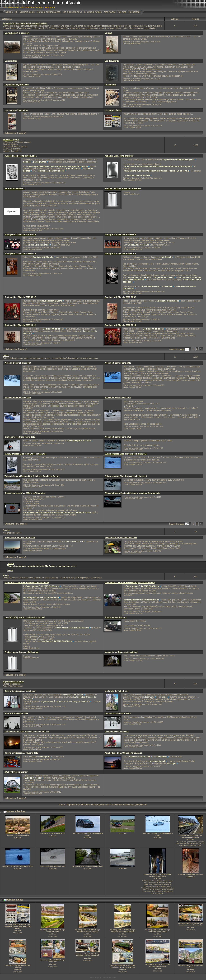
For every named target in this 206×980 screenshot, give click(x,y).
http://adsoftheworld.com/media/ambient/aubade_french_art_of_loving (156, 171)
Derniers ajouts (27, 12)
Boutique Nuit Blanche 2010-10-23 (120, 253)
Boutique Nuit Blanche (43, 257)
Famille (6, 530)
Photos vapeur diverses (116, 617)
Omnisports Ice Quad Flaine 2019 (20, 437)
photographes (40, 162)
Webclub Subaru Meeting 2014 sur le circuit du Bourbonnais (132, 493)
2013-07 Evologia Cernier (16, 772)
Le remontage (11, 61)
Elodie (10, 571)
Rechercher (134, 12)
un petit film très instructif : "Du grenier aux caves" (151, 277)
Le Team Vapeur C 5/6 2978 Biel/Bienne (41, 586)
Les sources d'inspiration (16, 110)
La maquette (110, 84)
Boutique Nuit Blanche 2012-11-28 (120, 234)
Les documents (112, 61)
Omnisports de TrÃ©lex (73, 695)
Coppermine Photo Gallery (107, 978)
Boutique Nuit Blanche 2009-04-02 (120, 297)
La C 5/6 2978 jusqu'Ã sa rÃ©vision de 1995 (25, 617)
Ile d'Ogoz (172, 763)
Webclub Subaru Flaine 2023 (18, 363)
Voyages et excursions (13, 681)
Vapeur (6, 575)
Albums (9, 12)
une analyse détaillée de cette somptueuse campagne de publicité (58, 166)
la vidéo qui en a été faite (139, 175)
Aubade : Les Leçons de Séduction (21, 156)
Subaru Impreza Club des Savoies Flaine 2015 (126, 476)
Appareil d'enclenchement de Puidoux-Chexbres (25, 23)
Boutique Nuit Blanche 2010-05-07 (20, 297)
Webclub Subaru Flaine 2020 (18, 398)
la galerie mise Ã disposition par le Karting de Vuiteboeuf (65, 701)
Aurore (11, 564)
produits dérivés (73, 169)
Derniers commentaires (49, 12)
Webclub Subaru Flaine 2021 (118, 363)
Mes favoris (110, 12)
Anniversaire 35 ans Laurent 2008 (20, 538)
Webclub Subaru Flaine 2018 (118, 437)
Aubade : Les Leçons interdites (119, 156)
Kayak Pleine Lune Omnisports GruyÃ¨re (123, 753)
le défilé (169, 286)
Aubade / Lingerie (11, 139)
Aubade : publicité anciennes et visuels (123, 188)
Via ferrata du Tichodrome (117, 691)
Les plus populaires (72, 12)
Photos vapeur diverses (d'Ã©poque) (21, 652)
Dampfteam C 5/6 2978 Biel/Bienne (56, 641)
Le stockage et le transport (17, 33)
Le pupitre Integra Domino (16, 84)
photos (165, 697)
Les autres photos (113, 110)
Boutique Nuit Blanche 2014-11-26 (20, 234)
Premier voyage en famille (117, 732)
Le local (108, 33)
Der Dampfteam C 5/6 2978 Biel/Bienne (41, 598)
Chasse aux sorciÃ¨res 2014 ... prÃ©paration (25, 493)
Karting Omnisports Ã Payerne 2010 (21, 753)
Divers (6, 356)
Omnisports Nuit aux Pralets (118, 713)
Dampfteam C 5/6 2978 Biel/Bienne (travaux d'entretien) (130, 583)
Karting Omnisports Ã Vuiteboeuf (20, 691)
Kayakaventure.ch (157, 761)
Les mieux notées (93, 12)
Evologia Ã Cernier (33, 778)
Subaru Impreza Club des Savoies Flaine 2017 (26, 454)
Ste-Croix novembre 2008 (16, 713)
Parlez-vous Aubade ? (15, 188)
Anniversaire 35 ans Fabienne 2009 (121, 538)
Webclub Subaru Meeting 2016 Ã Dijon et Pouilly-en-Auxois (32, 476)
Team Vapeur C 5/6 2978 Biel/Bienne (73, 628)
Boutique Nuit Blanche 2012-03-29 (20, 253)
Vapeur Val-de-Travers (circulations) (121, 652)
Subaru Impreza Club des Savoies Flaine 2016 (126, 454)
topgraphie (150, 697)
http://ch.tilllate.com (150, 286)
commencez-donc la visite (51, 171)
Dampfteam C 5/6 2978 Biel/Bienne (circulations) (27, 583)
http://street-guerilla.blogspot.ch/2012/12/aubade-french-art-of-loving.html (158, 166)
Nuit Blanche (167, 257)
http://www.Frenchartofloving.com (178, 160)
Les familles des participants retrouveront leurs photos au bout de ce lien (57, 513)
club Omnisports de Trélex (79, 441)
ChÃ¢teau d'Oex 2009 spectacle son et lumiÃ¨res (27, 732)
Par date (122, 12)
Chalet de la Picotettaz (74, 541)
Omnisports (44, 757)
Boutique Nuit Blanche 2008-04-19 (120, 325)
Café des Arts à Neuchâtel (38, 245)
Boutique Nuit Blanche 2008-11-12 (20, 325)
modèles (27, 162)
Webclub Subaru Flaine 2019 (118, 398)
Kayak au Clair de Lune (140, 757)
